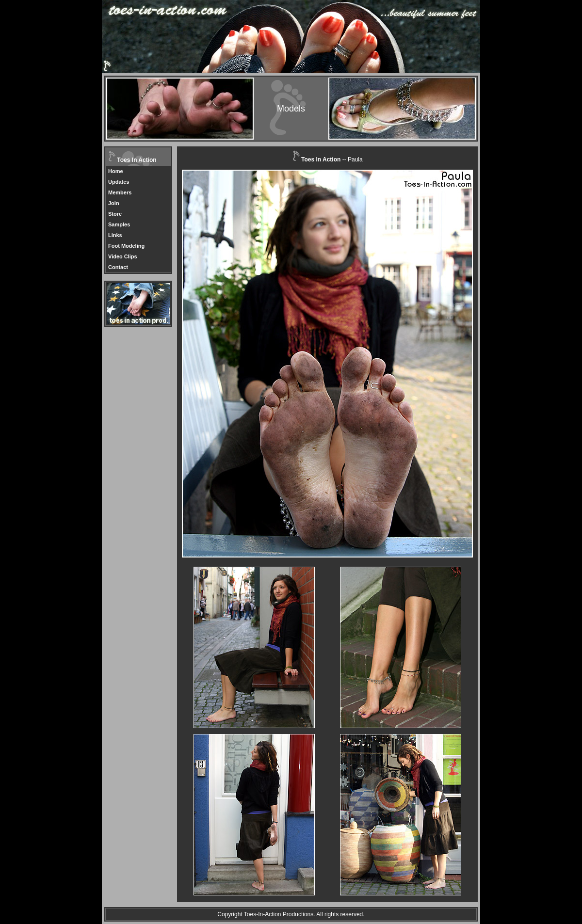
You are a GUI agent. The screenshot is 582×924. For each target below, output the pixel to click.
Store (115, 214)
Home (116, 171)
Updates (119, 182)
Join (114, 203)
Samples (119, 224)
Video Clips (123, 256)
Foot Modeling (126, 246)
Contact (118, 267)
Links (115, 235)
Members (120, 192)
